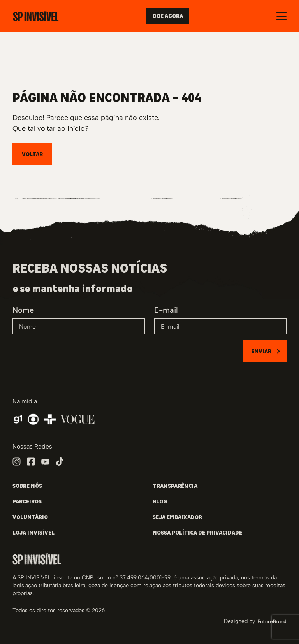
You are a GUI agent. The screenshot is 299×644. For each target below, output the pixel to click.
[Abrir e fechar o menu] (281, 16)
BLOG (160, 501)
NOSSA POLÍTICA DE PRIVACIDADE (197, 533)
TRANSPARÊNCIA (175, 486)
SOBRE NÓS (27, 486)
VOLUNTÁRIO (30, 517)
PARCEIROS (27, 501)
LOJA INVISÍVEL (33, 533)
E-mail (166, 310)
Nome (23, 310)
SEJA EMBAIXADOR (177, 517)
